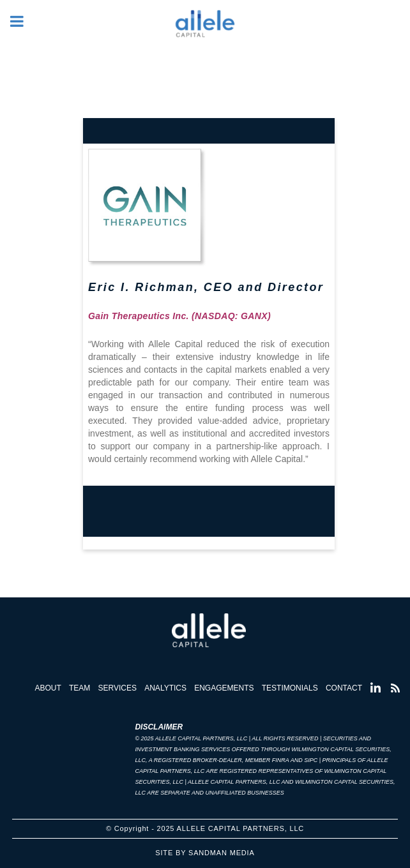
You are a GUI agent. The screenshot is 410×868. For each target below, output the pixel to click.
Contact (344, 688)
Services (118, 688)
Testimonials (290, 688)
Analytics (165, 688)
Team (80, 688)
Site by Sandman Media (205, 853)
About (48, 688)
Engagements (224, 688)
